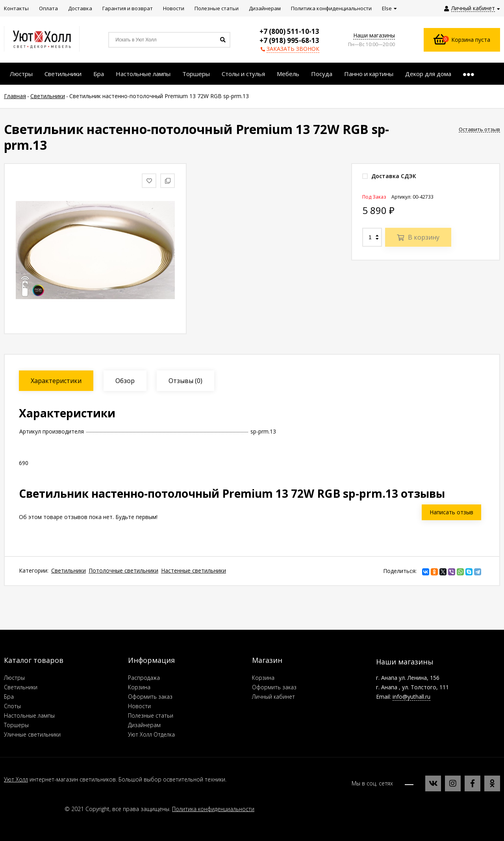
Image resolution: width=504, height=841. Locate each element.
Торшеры (16, 725)
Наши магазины (374, 35)
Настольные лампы (29, 715)
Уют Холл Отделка (151, 734)
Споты (12, 706)
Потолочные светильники (123, 570)
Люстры (14, 678)
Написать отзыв (451, 512)
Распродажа (144, 678)
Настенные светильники (194, 570)
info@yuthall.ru (411, 697)
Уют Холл (16, 779)
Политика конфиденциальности (213, 809)
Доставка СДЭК (389, 176)
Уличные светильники (32, 734)
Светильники (69, 570)
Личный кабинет (273, 697)
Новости (139, 706)
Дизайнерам (144, 725)
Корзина (139, 687)
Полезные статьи (151, 715)
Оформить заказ (150, 697)
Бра (9, 697)
